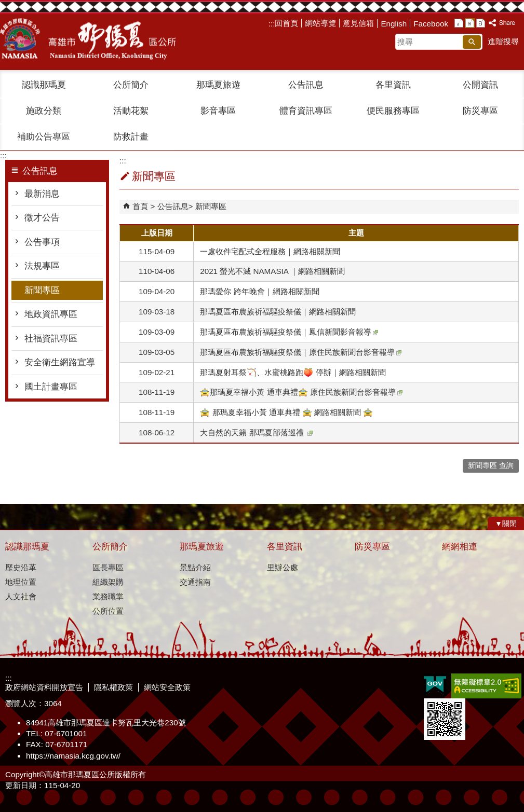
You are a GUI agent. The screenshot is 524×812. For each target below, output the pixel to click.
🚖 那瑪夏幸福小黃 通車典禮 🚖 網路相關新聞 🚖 (286, 412)
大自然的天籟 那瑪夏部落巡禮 (256, 432)
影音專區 (218, 111)
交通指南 (195, 582)
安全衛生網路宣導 (60, 362)
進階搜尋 (503, 41)
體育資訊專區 (306, 111)
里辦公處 (283, 567)
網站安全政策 (167, 687)
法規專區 (42, 266)
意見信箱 (358, 23)
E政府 (435, 685)
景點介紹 (195, 567)
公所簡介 (131, 85)
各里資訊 (393, 85)
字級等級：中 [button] (470, 23)
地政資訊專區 (51, 314)
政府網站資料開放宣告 (44, 687)
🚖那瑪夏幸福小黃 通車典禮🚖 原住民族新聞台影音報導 (301, 392)
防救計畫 (131, 137)
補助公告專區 (44, 137)
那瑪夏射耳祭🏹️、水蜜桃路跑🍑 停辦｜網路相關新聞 (293, 372)
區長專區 (108, 567)
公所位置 (108, 611)
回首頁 (286, 23)
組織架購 (108, 582)
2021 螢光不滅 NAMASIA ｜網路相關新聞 (272, 271)
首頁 (140, 206)
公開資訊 (480, 85)
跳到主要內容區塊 (5, 5)
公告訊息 (306, 85)
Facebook (431, 24)
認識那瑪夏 (44, 85)
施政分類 (44, 111)
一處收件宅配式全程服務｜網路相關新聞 (270, 251)
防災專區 (480, 111)
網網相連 (460, 547)
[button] (472, 42)
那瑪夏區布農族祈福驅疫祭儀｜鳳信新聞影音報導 (289, 332)
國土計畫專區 (51, 387)
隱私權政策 (113, 687)
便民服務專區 (393, 111)
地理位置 (21, 582)
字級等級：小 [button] (459, 23)
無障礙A (486, 686)
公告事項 (42, 242)
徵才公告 (42, 218)
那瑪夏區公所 (88, 39)
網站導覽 (320, 23)
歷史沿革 (21, 567)
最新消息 (42, 194)
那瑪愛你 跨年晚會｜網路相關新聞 (259, 291)
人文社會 (21, 596)
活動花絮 (131, 111)
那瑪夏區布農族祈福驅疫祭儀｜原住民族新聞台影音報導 (301, 352)
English (394, 24)
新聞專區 (42, 290)
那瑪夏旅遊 (218, 85)
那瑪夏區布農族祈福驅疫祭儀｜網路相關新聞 (278, 312)
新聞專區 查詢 (491, 466)
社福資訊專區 (51, 339)
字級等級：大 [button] (481, 23)
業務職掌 (108, 596)
